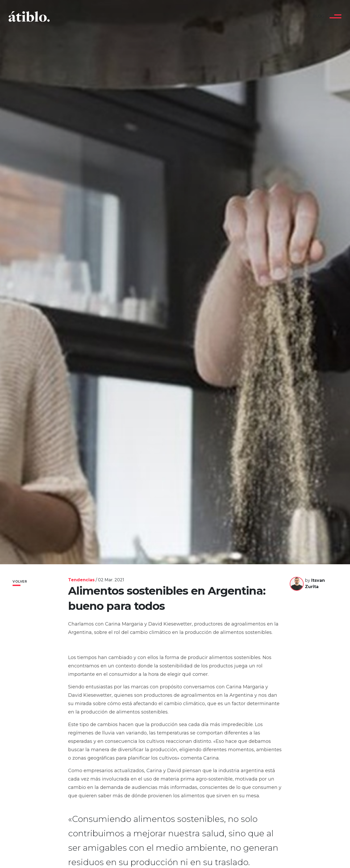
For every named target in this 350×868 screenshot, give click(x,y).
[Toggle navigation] (335, 16)
